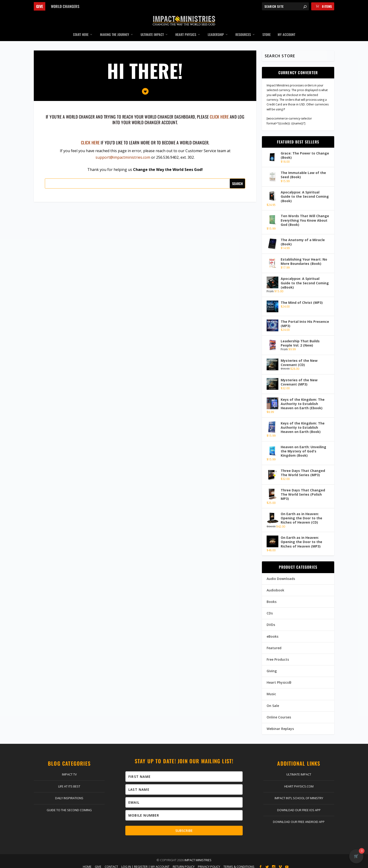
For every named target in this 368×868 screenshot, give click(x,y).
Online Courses (279, 714)
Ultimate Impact (152, 31)
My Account (286, 31)
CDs (270, 610)
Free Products (278, 656)
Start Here (81, 31)
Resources (243, 31)
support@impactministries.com (123, 154)
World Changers (65, 6)
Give (40, 6)
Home (87, 863)
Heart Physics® (279, 679)
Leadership (216, 31)
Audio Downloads (281, 575)
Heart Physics (186, 31)
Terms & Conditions (239, 863)
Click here (90, 139)
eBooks (272, 633)
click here (219, 113)
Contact (111, 863)
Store (266, 31)
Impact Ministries (198, 856)
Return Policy (184, 863)
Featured (274, 644)
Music (271, 691)
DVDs (271, 621)
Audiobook (275, 587)
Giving (272, 668)
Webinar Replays (280, 725)
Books (272, 598)
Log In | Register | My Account (145, 863)
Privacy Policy (209, 863)
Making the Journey (115, 31)
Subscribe (184, 827)
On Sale (273, 702)
